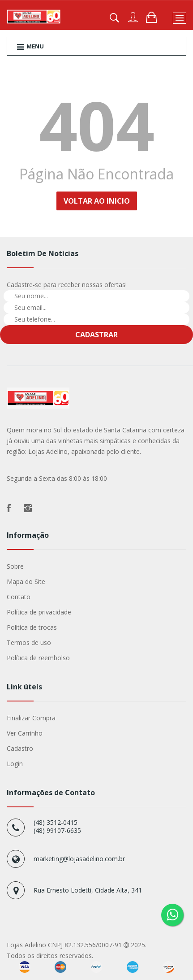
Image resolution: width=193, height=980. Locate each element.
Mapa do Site (26, 581)
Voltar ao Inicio (97, 201)
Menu (30, 47)
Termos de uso (29, 642)
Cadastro (20, 748)
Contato (19, 597)
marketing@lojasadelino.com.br (79, 859)
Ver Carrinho (25, 733)
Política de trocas (32, 627)
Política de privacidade (39, 612)
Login (15, 764)
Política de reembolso (38, 658)
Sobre (15, 566)
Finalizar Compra (31, 718)
